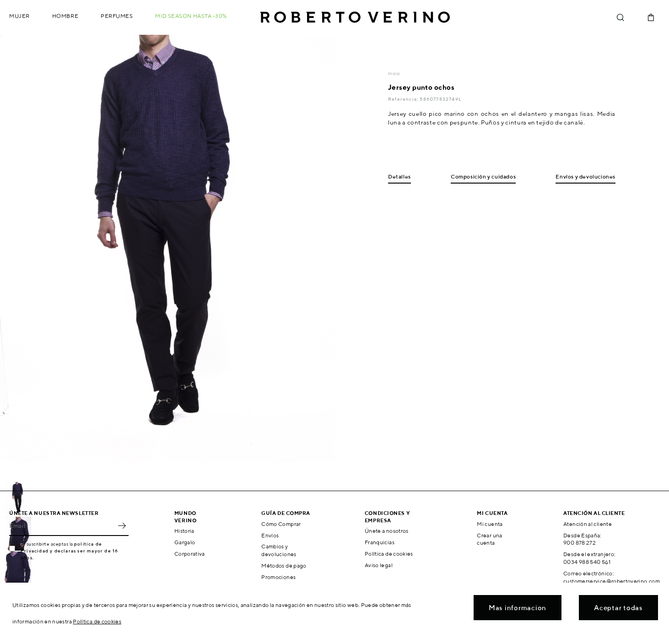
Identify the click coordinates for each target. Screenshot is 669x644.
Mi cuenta (490, 524)
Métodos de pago (284, 566)
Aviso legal (379, 565)
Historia (184, 531)
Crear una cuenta (489, 539)
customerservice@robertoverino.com (612, 581)
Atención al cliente (588, 524)
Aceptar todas (618, 608)
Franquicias (380, 542)
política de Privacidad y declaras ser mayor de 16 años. (69, 551)
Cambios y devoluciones (279, 550)
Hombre (65, 16)
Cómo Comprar (281, 524)
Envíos (270, 535)
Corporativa (190, 554)
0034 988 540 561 (587, 562)
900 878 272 (580, 543)
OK (122, 526)
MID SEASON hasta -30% (191, 16)
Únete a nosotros (387, 531)
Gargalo (185, 542)
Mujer (19, 16)
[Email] (62, 526)
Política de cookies (389, 554)
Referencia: (404, 99)
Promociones (278, 577)
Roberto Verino (355, 17)
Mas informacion (518, 608)
